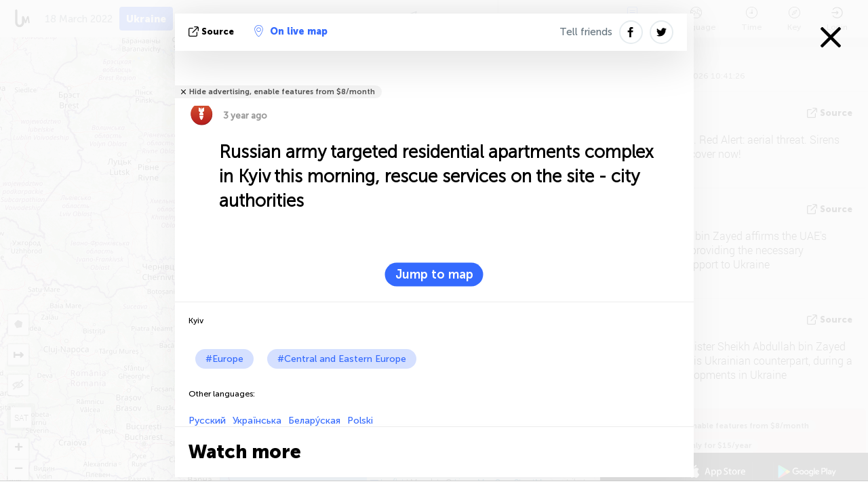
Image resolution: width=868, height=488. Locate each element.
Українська (257, 421)
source (213, 32)
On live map (291, 31)
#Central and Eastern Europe (342, 359)
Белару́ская (314, 421)
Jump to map (434, 274)
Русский (207, 421)
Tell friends (586, 32)
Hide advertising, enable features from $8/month (282, 92)
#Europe (224, 359)
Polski (360, 421)
